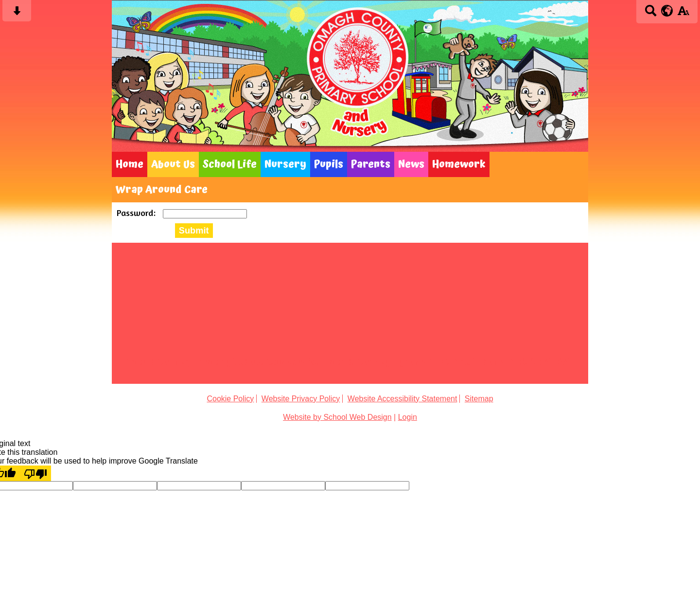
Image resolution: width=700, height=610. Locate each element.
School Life (230, 164)
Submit (194, 230)
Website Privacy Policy (301, 399)
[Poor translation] (35, 473)
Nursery (285, 164)
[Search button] (651, 14)
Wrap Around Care (162, 190)
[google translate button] (667, 11)
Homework (459, 164)
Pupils (329, 164)
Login (408, 417)
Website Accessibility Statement (402, 399)
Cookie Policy (230, 399)
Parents (371, 164)
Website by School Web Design (337, 417)
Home (130, 164)
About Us (173, 164)
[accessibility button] (683, 14)
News (411, 164)
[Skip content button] (17, 14)
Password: (137, 213)
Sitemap (479, 399)
